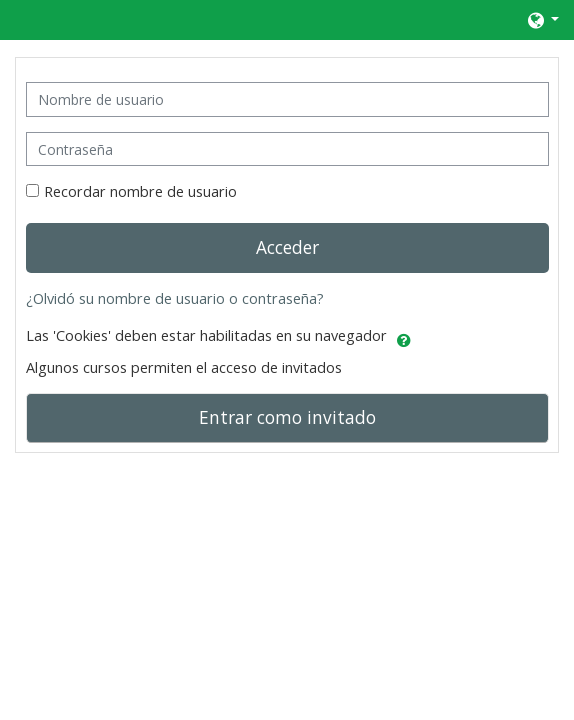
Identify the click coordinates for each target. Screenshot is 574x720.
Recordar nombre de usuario (140, 191)
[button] (542, 20)
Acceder (287, 247)
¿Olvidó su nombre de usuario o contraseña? (175, 298)
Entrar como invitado (287, 417)
